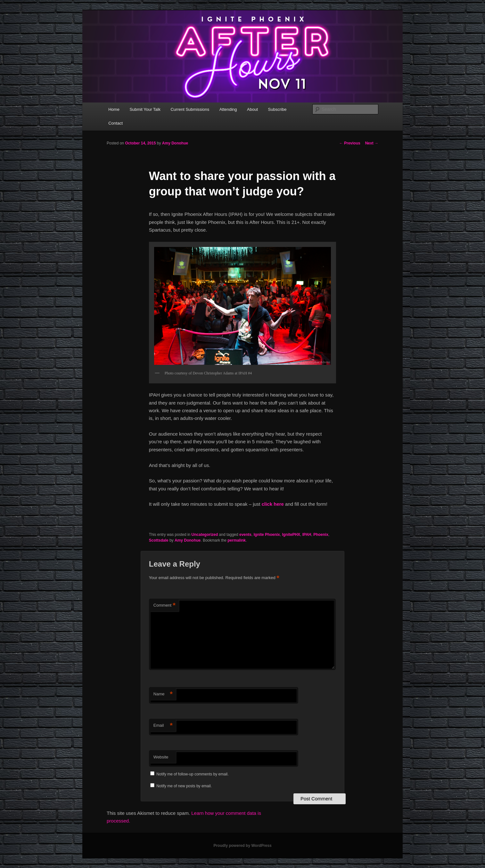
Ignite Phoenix (267, 535)
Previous (350, 143)
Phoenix (321, 535)
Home (114, 109)
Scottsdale (159, 540)
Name (163, 694)
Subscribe (277, 109)
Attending (228, 109)
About (252, 109)
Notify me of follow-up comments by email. (192, 774)
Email (163, 726)
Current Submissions (190, 109)
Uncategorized (205, 535)
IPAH (307, 535)
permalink (237, 540)
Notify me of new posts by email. (184, 786)
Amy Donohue (175, 143)
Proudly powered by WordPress (242, 846)
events (245, 535)
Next (372, 143)
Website (161, 757)
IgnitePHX (291, 535)
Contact (115, 123)
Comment (164, 606)
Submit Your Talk (145, 109)
